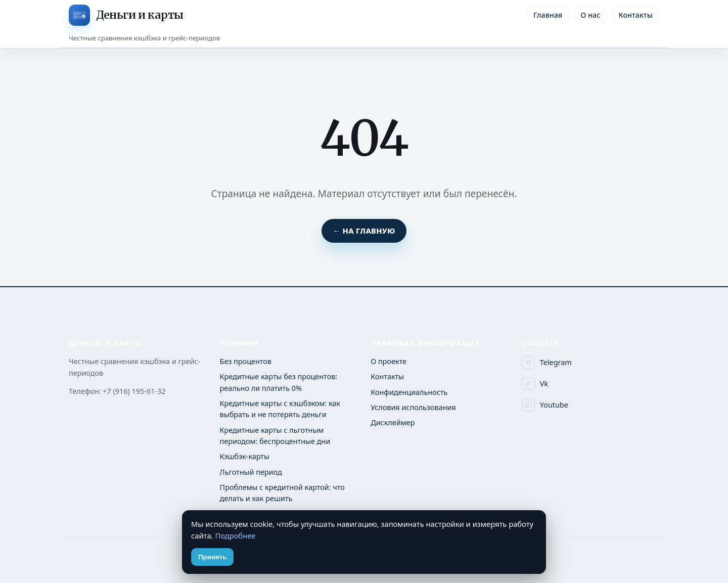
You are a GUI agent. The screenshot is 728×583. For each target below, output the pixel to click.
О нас (590, 15)
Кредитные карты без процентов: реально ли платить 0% (279, 382)
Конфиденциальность (409, 392)
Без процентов (246, 361)
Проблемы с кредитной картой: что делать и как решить (282, 493)
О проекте (389, 361)
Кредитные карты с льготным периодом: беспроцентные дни (275, 436)
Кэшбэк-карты (245, 456)
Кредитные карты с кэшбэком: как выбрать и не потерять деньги (280, 409)
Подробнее (235, 535)
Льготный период (251, 472)
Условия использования (413, 407)
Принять (212, 557)
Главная (548, 15)
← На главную (364, 231)
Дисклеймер (393, 422)
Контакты (635, 15)
